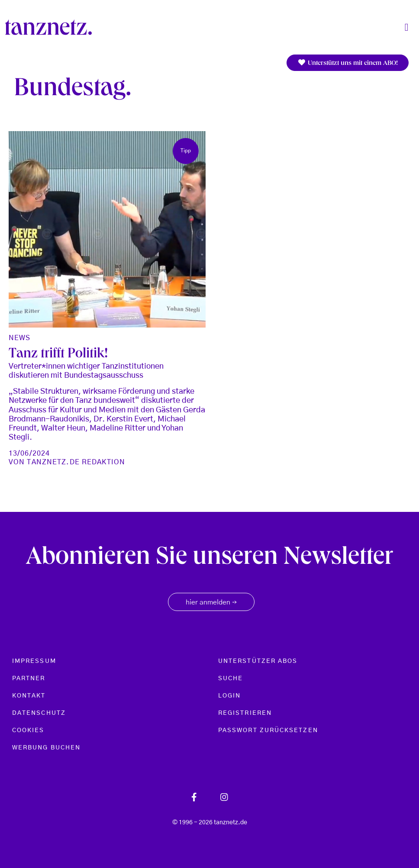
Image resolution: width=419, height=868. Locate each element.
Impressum (34, 661)
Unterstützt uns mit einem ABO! (348, 63)
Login (229, 696)
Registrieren (245, 713)
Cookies (28, 730)
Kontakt (29, 696)
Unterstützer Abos (258, 661)
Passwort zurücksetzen (268, 730)
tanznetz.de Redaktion (76, 462)
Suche (230, 678)
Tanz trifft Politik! (58, 355)
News (19, 338)
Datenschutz (39, 713)
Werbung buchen (46, 748)
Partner (29, 678)
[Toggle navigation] (406, 27)
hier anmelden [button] (211, 603)
